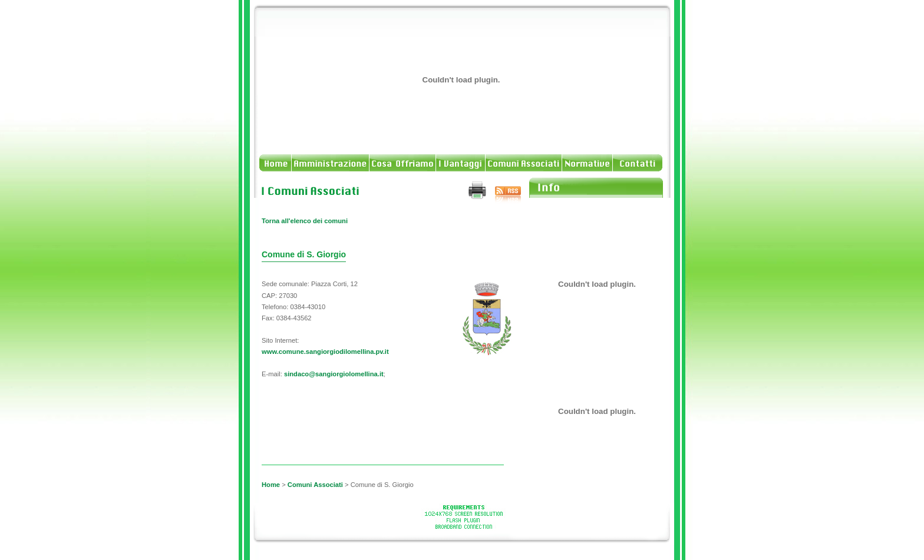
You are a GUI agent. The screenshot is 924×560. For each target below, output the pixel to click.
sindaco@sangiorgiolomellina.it (334, 374)
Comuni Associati (315, 485)
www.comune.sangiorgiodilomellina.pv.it (325, 352)
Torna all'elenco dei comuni (305, 221)
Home (271, 485)
